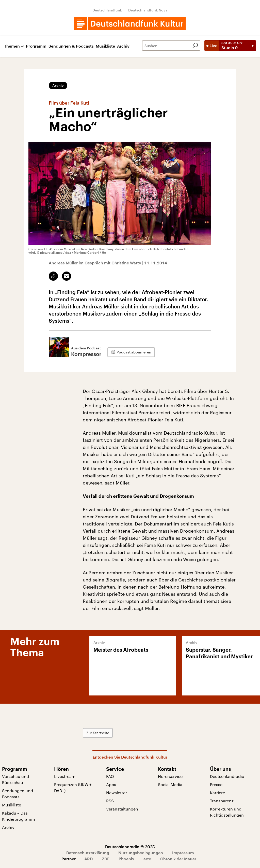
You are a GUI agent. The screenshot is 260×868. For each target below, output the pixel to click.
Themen (12, 46)
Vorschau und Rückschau (15, 779)
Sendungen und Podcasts (18, 794)
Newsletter (117, 793)
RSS (110, 801)
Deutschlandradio (227, 776)
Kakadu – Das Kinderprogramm (19, 816)
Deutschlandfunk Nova (148, 10)
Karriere (217, 793)
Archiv (123, 46)
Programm (36, 46)
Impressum (183, 853)
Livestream (65, 776)
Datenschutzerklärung (88, 853)
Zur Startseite (98, 733)
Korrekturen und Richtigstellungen (227, 812)
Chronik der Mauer (178, 859)
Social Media (170, 784)
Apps (111, 784)
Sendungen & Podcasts (71, 46)
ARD (88, 859)
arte (147, 859)
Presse (216, 784)
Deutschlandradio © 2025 (130, 846)
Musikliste (105, 46)
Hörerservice (170, 776)
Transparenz (222, 801)
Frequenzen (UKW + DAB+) (73, 787)
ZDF (106, 859)
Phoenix (126, 859)
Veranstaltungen (122, 809)
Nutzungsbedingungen (141, 853)
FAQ (110, 776)
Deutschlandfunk (107, 10)
